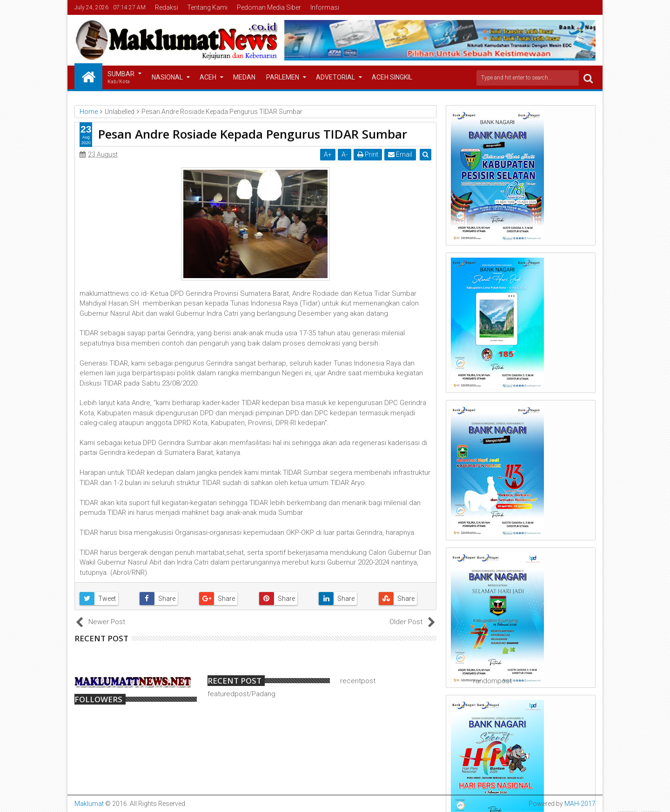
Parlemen (283, 77)
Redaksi (167, 7)
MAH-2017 (580, 804)
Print (368, 154)
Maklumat (89, 804)
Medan (244, 77)
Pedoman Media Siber (269, 7)
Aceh (208, 77)
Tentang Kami (207, 7)
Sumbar (121, 78)
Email (401, 154)
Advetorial (335, 77)
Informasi (325, 7)
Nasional (167, 77)
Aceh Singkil (392, 77)
